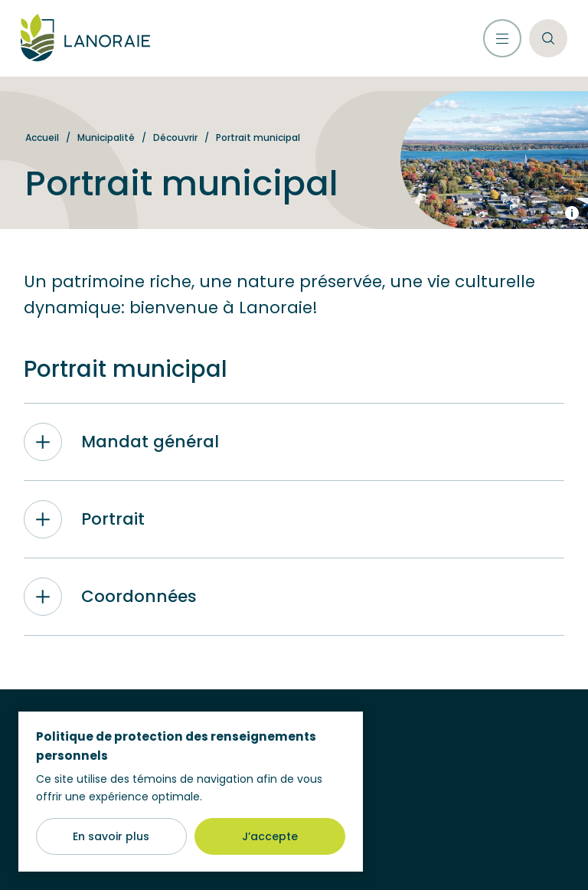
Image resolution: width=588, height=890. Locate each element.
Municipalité (106, 137)
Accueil (42, 137)
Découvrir (175, 137)
